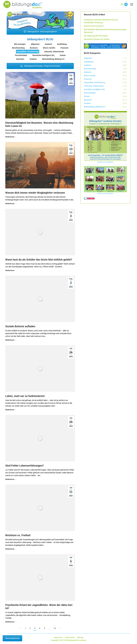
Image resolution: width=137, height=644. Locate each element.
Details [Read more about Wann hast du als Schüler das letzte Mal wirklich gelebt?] (11, 271)
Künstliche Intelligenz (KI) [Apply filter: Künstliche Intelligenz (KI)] (43, 55)
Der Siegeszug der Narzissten (96, 36)
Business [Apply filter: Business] (34, 48)
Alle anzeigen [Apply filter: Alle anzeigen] (20, 44)
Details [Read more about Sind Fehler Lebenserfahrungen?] (11, 480)
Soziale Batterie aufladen (20, 326)
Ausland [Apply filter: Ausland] (48, 44)
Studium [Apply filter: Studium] (33, 59)
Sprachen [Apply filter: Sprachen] (20, 59)
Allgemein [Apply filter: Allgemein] (35, 44)
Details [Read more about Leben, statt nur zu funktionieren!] (11, 410)
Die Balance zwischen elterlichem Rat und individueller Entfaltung (101, 21)
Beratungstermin (12, 638)
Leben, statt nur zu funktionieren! (25, 396)
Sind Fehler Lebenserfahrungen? (25, 466)
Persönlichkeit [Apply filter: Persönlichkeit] (21, 55)
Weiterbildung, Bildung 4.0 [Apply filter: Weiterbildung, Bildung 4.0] (53, 59)
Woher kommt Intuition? (94, 26)
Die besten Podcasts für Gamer (97, 39)
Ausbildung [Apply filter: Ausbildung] (62, 44)
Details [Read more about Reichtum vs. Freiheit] (11, 549)
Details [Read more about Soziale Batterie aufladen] (11, 340)
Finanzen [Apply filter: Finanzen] (64, 48)
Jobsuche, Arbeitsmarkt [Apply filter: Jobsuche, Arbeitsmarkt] (54, 52)
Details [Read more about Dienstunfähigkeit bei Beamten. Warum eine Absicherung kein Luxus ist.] (11, 137)
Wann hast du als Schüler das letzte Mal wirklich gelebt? (39, 260)
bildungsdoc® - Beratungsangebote (40, 32)
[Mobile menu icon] (132, 4)
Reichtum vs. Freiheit (18, 535)
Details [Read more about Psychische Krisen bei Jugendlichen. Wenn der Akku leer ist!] (11, 622)
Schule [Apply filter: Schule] (63, 55)
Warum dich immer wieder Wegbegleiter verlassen (35, 193)
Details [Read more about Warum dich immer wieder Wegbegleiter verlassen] (11, 204)
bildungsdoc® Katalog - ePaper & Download (40, 66)
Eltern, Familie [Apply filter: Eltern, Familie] (49, 48)
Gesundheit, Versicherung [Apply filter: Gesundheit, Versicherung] (28, 52)
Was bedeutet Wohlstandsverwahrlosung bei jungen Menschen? (105, 31)
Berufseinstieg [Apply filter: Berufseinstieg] (18, 48)
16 (55, 628)
